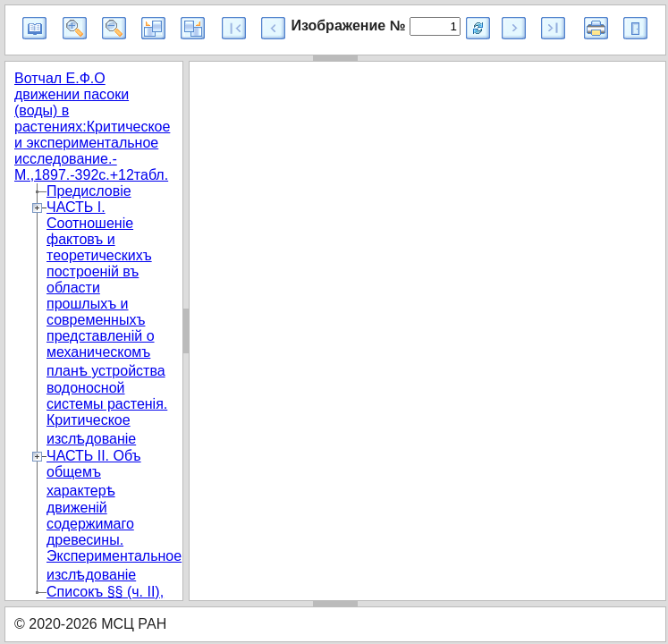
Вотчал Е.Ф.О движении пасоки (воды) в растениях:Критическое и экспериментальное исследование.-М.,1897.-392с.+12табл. (92, 127)
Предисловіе (89, 191)
